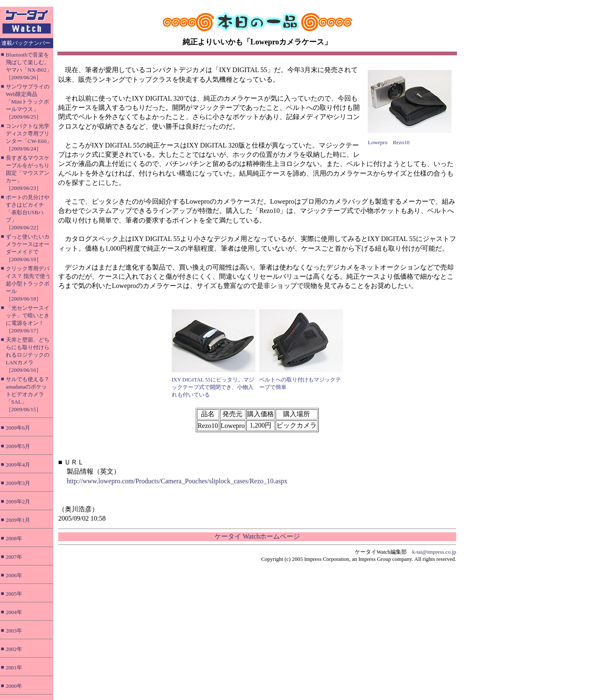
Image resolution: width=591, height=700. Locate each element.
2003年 (14, 631)
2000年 (14, 686)
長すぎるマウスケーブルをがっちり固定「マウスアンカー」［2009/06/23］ (28, 173)
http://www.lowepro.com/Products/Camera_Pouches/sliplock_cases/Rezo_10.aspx (177, 481)
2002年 (14, 649)
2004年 (14, 612)
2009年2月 (18, 502)
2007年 (14, 557)
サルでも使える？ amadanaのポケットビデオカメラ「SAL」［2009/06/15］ (28, 394)
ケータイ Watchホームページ (257, 536)
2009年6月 (18, 428)
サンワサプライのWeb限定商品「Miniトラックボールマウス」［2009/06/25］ (28, 102)
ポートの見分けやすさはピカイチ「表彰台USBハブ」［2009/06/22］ (28, 212)
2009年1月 (18, 520)
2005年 (14, 594)
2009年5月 (18, 446)
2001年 (14, 668)
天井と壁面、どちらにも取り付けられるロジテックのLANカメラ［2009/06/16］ (28, 355)
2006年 (14, 575)
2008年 (14, 538)
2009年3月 (18, 483)
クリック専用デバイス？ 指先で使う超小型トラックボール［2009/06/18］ (28, 284)
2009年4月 (18, 465)
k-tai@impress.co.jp (434, 552)
